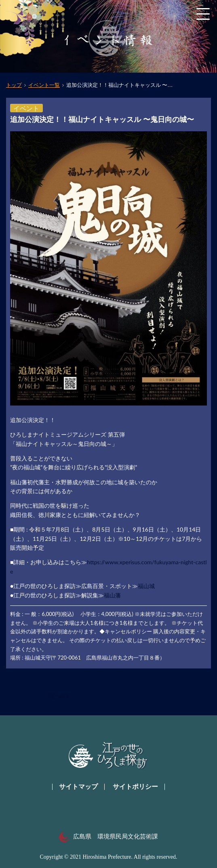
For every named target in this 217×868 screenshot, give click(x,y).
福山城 (146, 586)
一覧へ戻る (57, 696)
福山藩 (112, 595)
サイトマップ (78, 787)
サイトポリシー (135, 787)
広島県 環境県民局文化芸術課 (108, 836)
